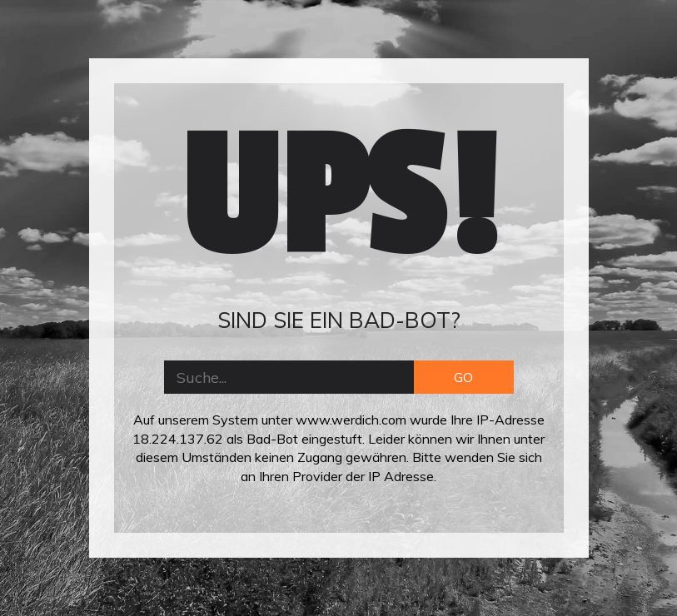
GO (463, 377)
